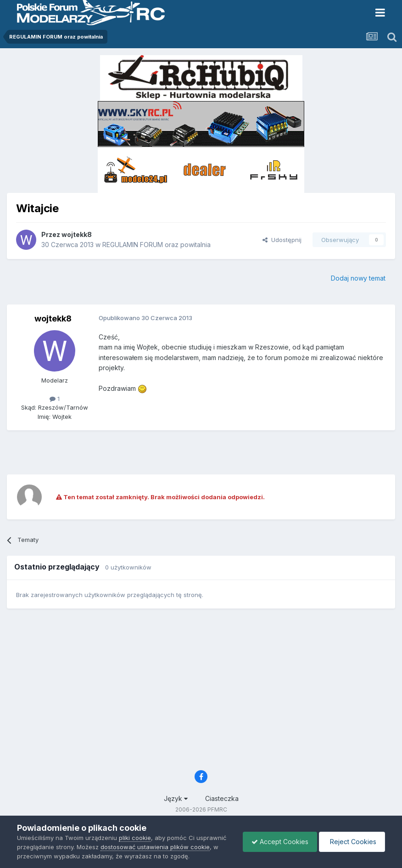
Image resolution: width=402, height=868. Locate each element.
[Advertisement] (201, 451)
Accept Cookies (278, 842)
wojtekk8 (77, 234)
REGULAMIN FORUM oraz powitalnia (156, 245)
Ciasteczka (222, 798)
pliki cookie (135, 838)
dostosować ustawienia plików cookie (155, 847)
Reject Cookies (351, 842)
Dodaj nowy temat (358, 278)
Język (176, 798)
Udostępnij (282, 240)
